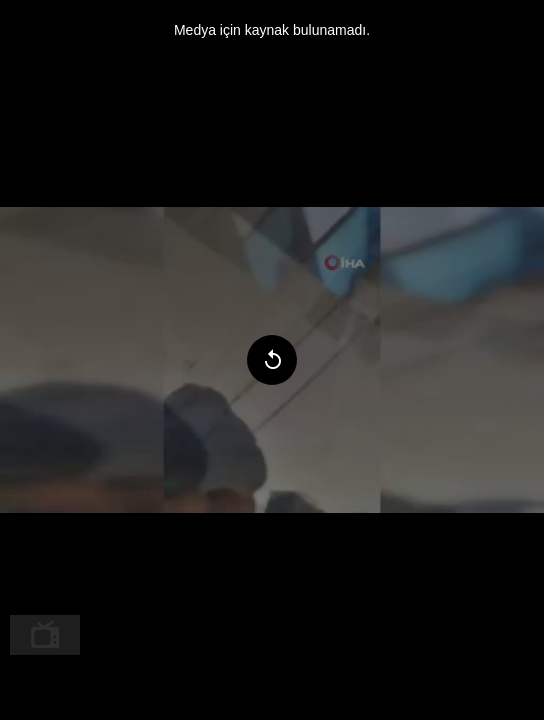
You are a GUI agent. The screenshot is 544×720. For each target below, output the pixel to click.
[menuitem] (45, 635)
